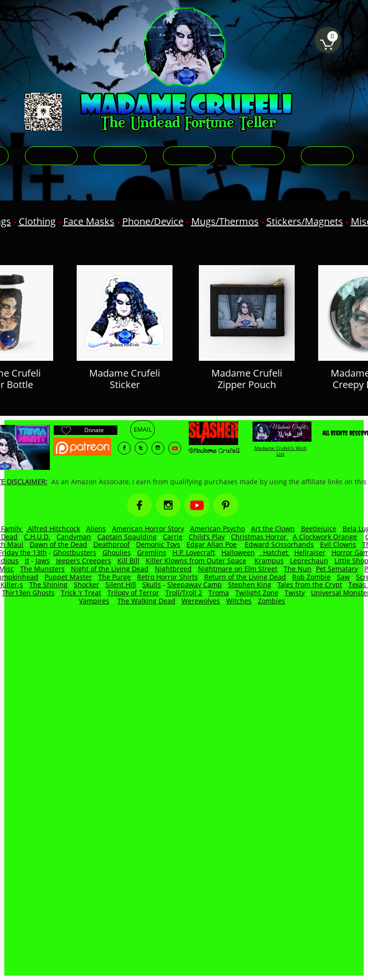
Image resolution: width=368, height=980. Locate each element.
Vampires (94, 601)
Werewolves (201, 601)
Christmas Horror (260, 537)
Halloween (238, 552)
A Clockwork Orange (325, 537)
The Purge (115, 577)
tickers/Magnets (307, 221)
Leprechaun (309, 561)
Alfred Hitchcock (53, 529)
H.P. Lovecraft (194, 552)
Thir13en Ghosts (28, 593)
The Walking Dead (146, 601)
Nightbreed (173, 569)
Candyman (74, 537)
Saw (343, 577)
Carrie (173, 537)
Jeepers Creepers (84, 561)
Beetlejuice (319, 529)
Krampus (269, 561)
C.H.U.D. (37, 537)
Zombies (271, 601)
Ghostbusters (75, 552)
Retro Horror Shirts (167, 577)
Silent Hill (121, 585)
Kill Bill (128, 561)
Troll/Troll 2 (184, 593)
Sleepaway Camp (195, 585)
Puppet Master (68, 577)
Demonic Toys (158, 544)
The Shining (48, 585)
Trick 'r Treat (81, 593)
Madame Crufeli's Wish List (281, 451)
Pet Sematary (337, 569)
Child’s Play (207, 537)
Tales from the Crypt (310, 585)
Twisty (295, 593)
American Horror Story (148, 529)
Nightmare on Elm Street (238, 569)
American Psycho (218, 529)
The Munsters (42, 569)
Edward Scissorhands (279, 544)
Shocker (86, 585)
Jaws (43, 561)
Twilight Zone (257, 593)
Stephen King (250, 585)
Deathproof (112, 544)
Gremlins (152, 552)
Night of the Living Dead (110, 569)
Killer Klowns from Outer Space (196, 561)
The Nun (298, 569)
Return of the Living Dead (245, 577)
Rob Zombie (311, 577)
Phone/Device (153, 221)
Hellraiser (310, 552)
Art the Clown (273, 529)
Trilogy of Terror (133, 593)
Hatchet (276, 552)
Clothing (37, 221)
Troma (219, 593)
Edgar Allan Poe (212, 544)
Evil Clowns (338, 544)
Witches (239, 601)
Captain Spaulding (127, 537)
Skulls (152, 585)
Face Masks (89, 221)
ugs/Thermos (229, 221)
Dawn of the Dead (58, 544)
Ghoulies (117, 552)
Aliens (96, 529)
